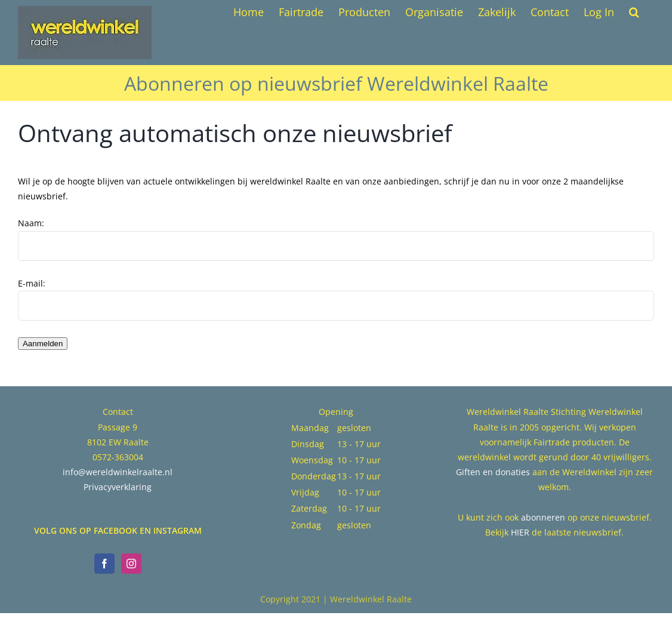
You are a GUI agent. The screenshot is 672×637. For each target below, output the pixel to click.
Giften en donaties (493, 472)
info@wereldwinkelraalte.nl (118, 472)
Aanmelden (43, 344)
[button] (634, 12)
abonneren (543, 517)
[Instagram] (131, 564)
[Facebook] (104, 564)
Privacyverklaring (118, 487)
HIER (520, 532)
